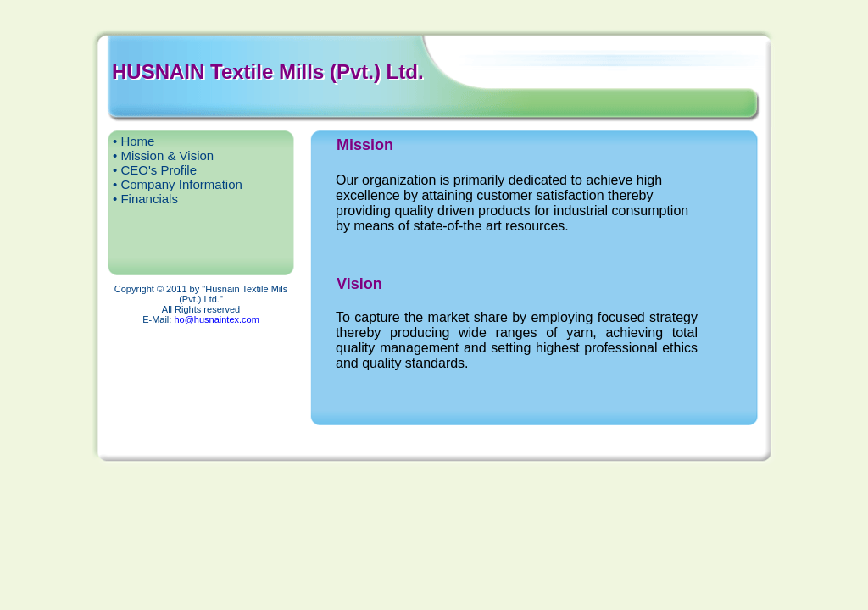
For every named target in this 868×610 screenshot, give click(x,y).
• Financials (145, 199)
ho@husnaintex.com (216, 319)
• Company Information (178, 184)
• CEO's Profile (155, 170)
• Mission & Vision (163, 155)
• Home (134, 141)
